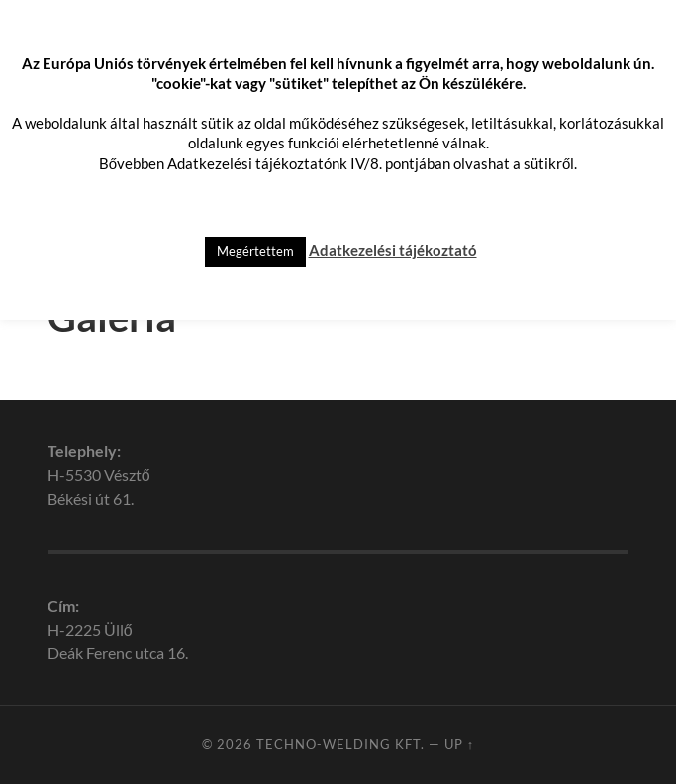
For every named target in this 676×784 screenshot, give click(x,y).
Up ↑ (459, 744)
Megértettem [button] (255, 251)
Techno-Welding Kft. (340, 744)
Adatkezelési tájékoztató (393, 250)
